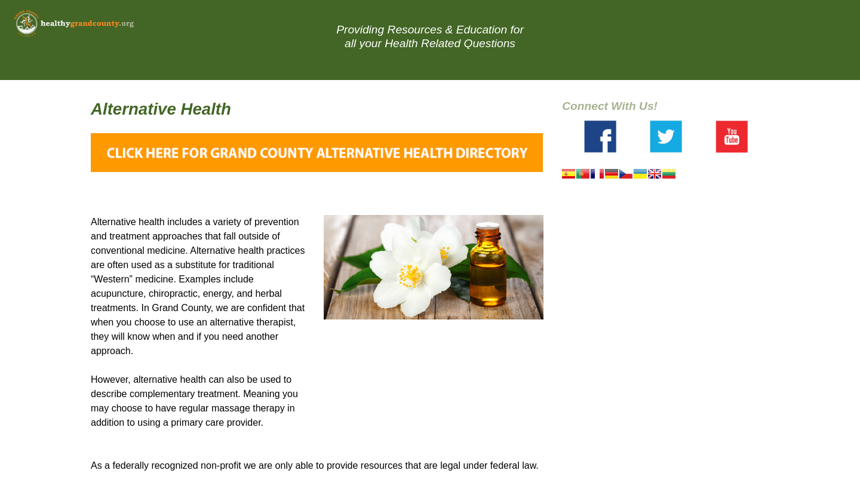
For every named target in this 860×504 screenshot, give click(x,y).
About (547, 63)
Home (311, 63)
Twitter (666, 137)
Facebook (600, 137)
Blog (494, 63)
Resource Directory (403, 63)
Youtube (732, 137)
